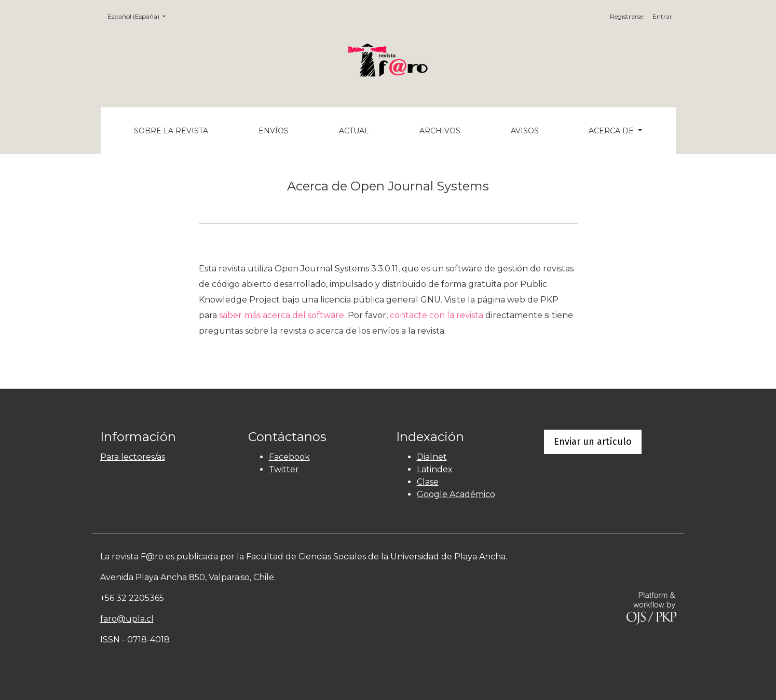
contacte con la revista (437, 315)
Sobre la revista (171, 131)
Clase (428, 482)
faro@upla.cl (127, 619)
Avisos (525, 131)
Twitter (284, 469)
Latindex (435, 469)
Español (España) (140, 16)
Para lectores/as (133, 457)
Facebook (289, 457)
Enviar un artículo (593, 442)
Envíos (274, 131)
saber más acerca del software (282, 315)
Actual (354, 131)
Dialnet (432, 457)
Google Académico (456, 494)
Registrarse (627, 16)
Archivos (440, 131)
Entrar (662, 16)
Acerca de (612, 131)
